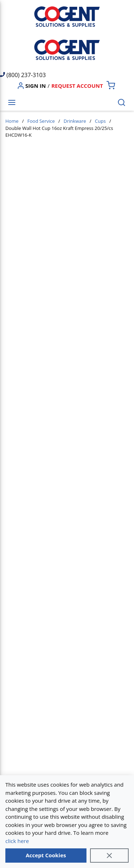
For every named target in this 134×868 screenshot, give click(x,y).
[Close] (109, 856)
